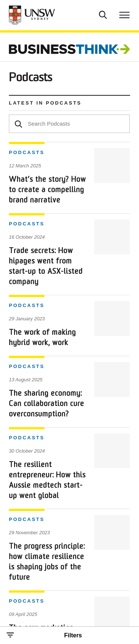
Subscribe (84, 499)
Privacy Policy (24, 557)
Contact (20, 499)
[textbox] (69, 124)
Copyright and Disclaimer (36, 570)
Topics (79, 469)
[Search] (19, 123)
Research (22, 484)
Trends (19, 469)
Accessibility (22, 583)
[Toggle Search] (103, 14)
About (78, 484)
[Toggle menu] (125, 15)
